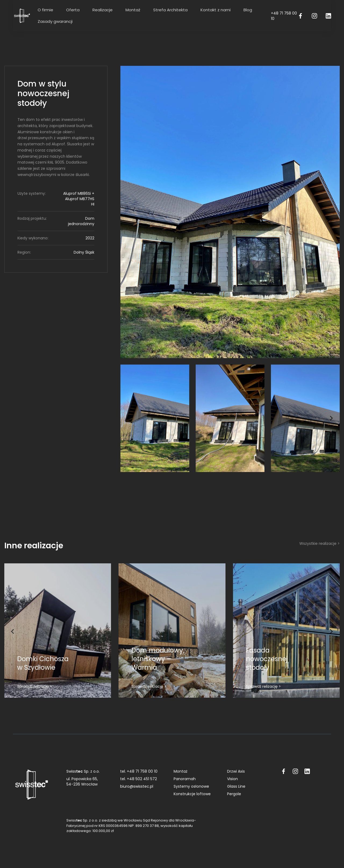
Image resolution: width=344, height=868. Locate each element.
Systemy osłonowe (191, 786)
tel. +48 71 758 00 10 (139, 771)
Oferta (73, 10)
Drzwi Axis (236, 771)
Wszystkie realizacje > (320, 543)
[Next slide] (331, 418)
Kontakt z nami (216, 10)
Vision (232, 779)
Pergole (234, 794)
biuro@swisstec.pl (137, 786)
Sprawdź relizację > (35, 686)
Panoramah (185, 779)
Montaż (133, 10)
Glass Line (236, 786)
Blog (248, 10)
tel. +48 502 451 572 (139, 779)
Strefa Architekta (170, 10)
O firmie (45, 10)
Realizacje (103, 10)
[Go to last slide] (129, 418)
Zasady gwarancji (55, 21)
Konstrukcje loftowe (192, 794)
